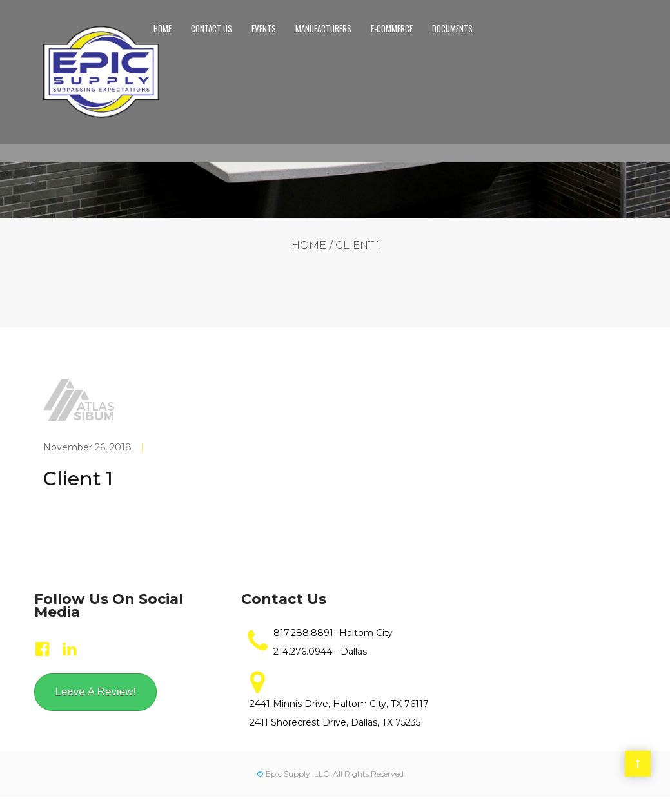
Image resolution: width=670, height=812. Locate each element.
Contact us (212, 28)
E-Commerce (392, 28)
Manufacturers (323, 28)
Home (163, 28)
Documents (452, 28)
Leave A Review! (95, 692)
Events (264, 28)
